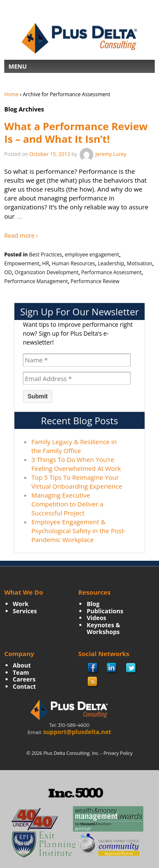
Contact (24, 686)
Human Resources (73, 263)
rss (93, 682)
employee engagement (92, 255)
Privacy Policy (118, 753)
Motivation (139, 263)
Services (25, 611)
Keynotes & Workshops (103, 629)
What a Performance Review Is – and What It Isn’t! (76, 132)
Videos (96, 618)
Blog (93, 604)
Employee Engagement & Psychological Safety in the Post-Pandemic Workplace (79, 531)
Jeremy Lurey (102, 154)
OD (8, 272)
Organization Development (47, 272)
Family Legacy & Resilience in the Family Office (74, 446)
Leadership (111, 263)
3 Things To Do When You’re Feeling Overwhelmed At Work (76, 464)
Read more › (21, 235)
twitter (131, 668)
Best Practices (46, 255)
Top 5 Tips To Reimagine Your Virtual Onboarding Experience (77, 482)
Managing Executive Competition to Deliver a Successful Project (67, 504)
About (22, 665)
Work (21, 604)
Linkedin (112, 668)
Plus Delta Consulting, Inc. (72, 753)
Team (21, 672)
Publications (105, 611)
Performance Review (95, 281)
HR (45, 263)
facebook (93, 669)
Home (11, 94)
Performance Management (36, 281)
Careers (24, 679)
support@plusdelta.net (77, 732)
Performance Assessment (112, 272)
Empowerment (22, 263)
